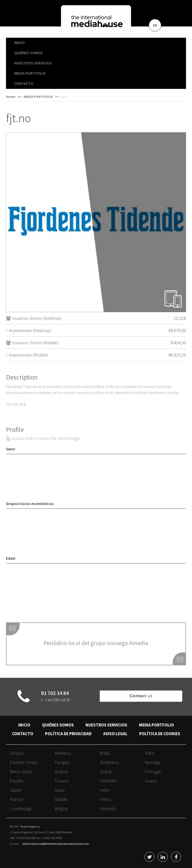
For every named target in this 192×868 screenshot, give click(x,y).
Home (11, 97)
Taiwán (61, 799)
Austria (61, 772)
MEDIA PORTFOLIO (30, 73)
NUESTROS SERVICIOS (33, 63)
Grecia (105, 799)
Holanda (107, 808)
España (16, 781)
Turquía (17, 753)
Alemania (63, 753)
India (104, 790)
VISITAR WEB (16, 404)
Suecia (151, 781)
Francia (16, 799)
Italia (149, 753)
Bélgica (61, 808)
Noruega (153, 762)
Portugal (153, 772)
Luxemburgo (21, 808)
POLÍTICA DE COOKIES (160, 734)
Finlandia (108, 781)
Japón (15, 790)
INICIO (19, 42)
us (141, 696)
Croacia (62, 781)
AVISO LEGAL (115, 734)
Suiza (60, 790)
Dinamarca (109, 762)
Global (106, 772)
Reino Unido (21, 772)
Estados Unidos (24, 762)
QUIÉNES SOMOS (28, 53)
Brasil (105, 753)
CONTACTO (24, 83)
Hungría (62, 762)
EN (155, 25)
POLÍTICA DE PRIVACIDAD (68, 734)
